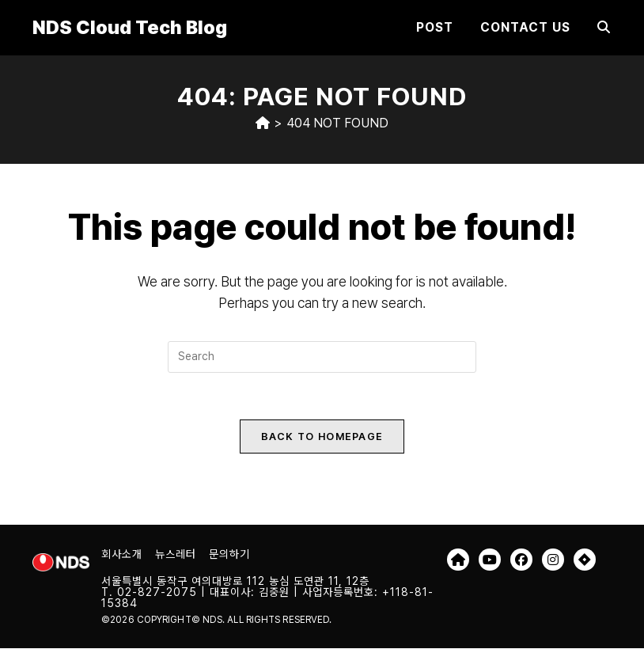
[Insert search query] (322, 357)
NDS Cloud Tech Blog (130, 27)
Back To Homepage (322, 437)
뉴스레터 (176, 555)
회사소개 (122, 555)
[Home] (263, 123)
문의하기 (229, 555)
